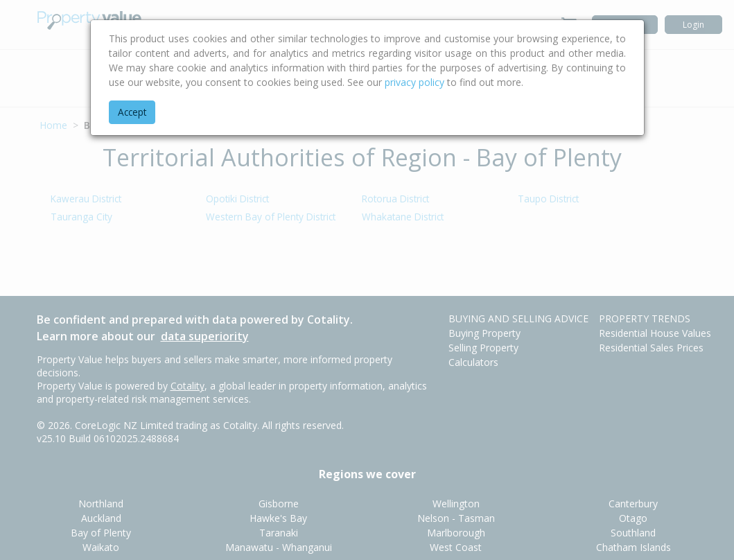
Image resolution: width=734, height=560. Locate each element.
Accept (132, 112)
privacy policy (414, 82)
